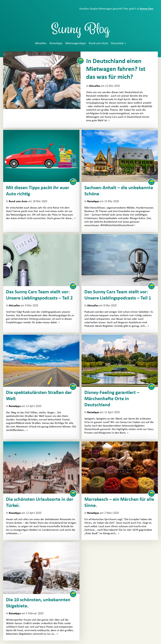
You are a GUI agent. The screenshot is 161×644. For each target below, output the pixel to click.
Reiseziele (117, 43)
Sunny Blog (80, 31)
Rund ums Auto (99, 43)
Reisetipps (56, 43)
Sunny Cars (147, 9)
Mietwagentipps (76, 43)
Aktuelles (41, 43)
